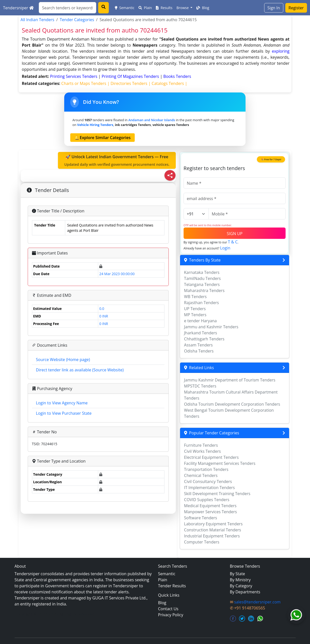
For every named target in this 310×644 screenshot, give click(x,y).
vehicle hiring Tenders (95, 125)
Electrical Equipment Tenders (211, 457)
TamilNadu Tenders (202, 278)
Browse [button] (183, 8)
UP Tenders (195, 309)
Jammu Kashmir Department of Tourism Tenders (230, 380)
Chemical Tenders (201, 475)
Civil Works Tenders (202, 451)
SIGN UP (234, 234)
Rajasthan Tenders (201, 303)
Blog (203, 8)
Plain (145, 8)
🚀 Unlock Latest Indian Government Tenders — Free (117, 160)
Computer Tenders (202, 542)
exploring (281, 51)
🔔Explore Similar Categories (102, 138)
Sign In (274, 8)
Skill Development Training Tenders (217, 494)
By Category (241, 586)
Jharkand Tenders (201, 333)
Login (225, 248)
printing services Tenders (74, 76)
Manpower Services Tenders (211, 512)
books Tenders (177, 76)
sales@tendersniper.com (257, 602)
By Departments (245, 592)
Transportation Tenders (206, 469)
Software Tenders (201, 518)
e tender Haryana (200, 321)
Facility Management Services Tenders (220, 463)
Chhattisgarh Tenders (204, 339)
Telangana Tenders (202, 284)
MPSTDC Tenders (200, 386)
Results (164, 8)
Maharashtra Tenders (204, 291)
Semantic (125, 8)
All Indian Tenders (38, 20)
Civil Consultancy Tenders (208, 481)
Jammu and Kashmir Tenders (211, 327)
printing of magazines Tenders (131, 76)
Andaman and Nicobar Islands (152, 120)
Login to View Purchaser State (64, 413)
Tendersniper (18, 8)
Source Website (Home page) (63, 360)
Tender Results (172, 586)
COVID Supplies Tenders (207, 500)
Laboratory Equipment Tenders (213, 524)
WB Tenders (195, 297)
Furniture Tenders (201, 445)
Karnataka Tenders (202, 272)
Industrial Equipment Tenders (212, 536)
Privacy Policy (171, 615)
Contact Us (168, 609)
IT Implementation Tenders (210, 488)
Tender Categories (77, 20)
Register (296, 8)
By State (238, 574)
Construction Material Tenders (213, 530)
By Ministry (240, 580)
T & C (233, 242)
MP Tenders (195, 315)
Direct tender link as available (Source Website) (80, 370)
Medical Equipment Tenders (210, 506)
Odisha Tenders (199, 351)
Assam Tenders (198, 345)
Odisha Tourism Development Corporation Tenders (232, 404)
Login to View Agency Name (62, 403)
